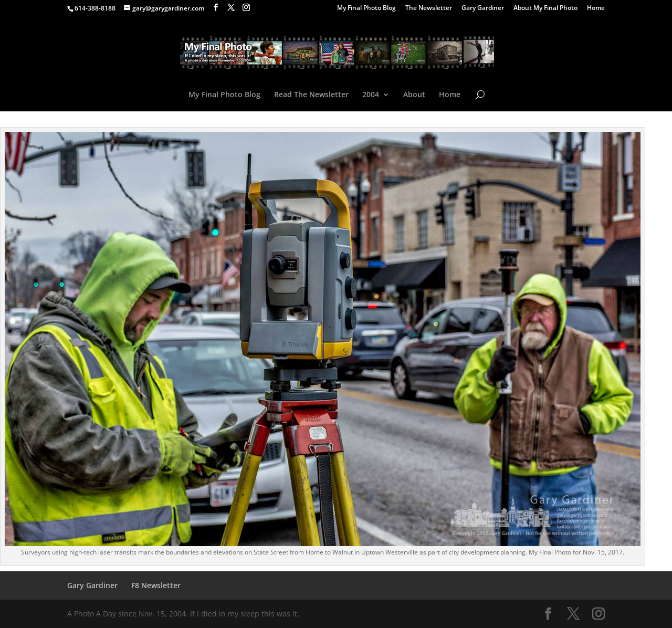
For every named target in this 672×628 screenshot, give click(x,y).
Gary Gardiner (483, 8)
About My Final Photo (545, 8)
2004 (371, 95)
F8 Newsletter (156, 585)
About (414, 95)
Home (596, 8)
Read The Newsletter (311, 95)
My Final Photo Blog (366, 8)
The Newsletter (429, 8)
